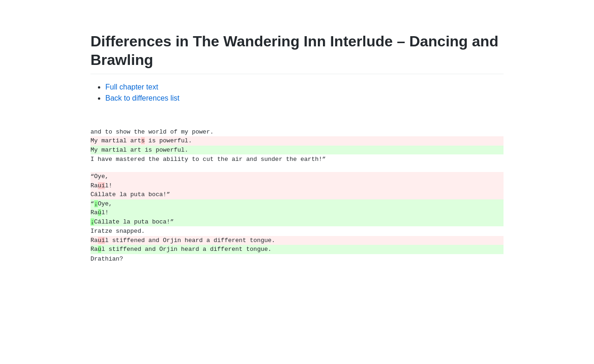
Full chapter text (132, 87)
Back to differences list (142, 98)
